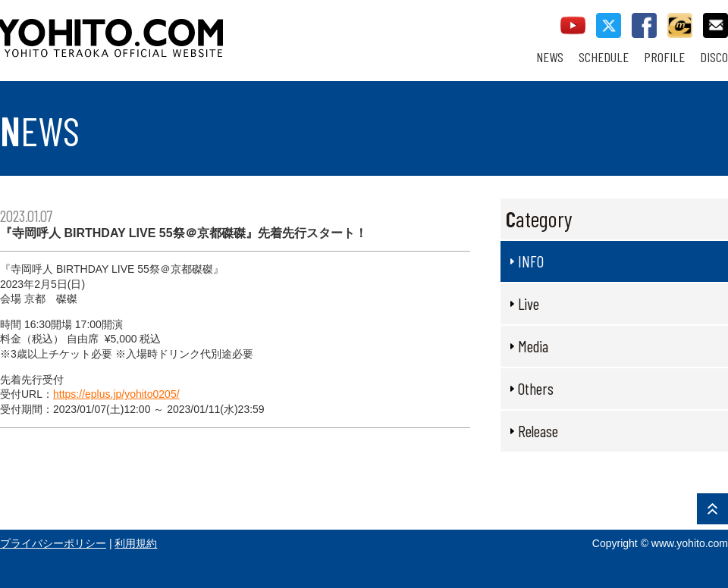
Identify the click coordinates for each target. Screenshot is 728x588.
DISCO (714, 57)
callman (680, 25)
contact (715, 25)
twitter (609, 25)
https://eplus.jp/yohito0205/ (116, 394)
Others (536, 388)
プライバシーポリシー (53, 543)
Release (538, 431)
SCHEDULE (604, 57)
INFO (531, 261)
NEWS (550, 57)
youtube (573, 25)
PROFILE (664, 57)
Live (529, 303)
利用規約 (136, 543)
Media (533, 346)
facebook (644, 25)
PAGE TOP (712, 509)
